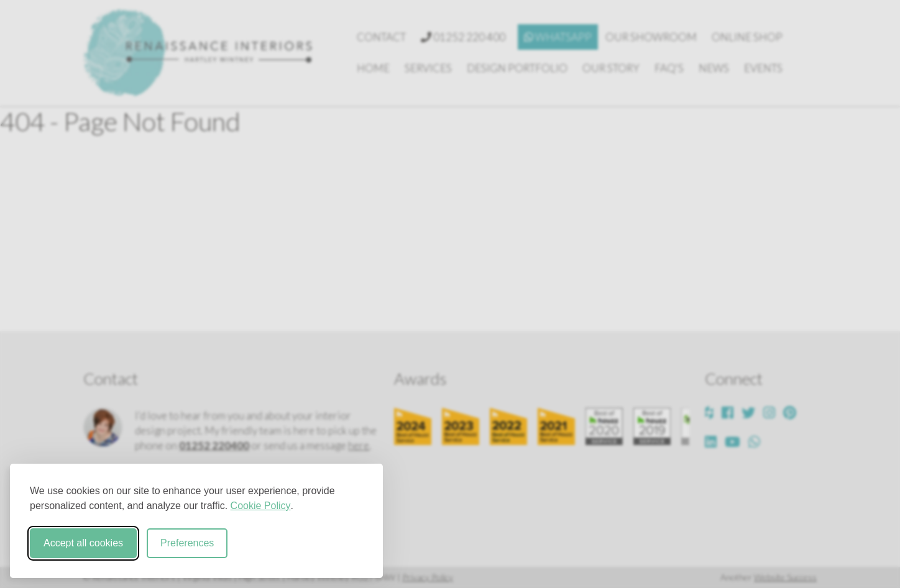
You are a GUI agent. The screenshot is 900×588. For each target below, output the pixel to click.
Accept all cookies (83, 543)
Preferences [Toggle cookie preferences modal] (187, 543)
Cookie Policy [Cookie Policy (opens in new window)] (261, 506)
